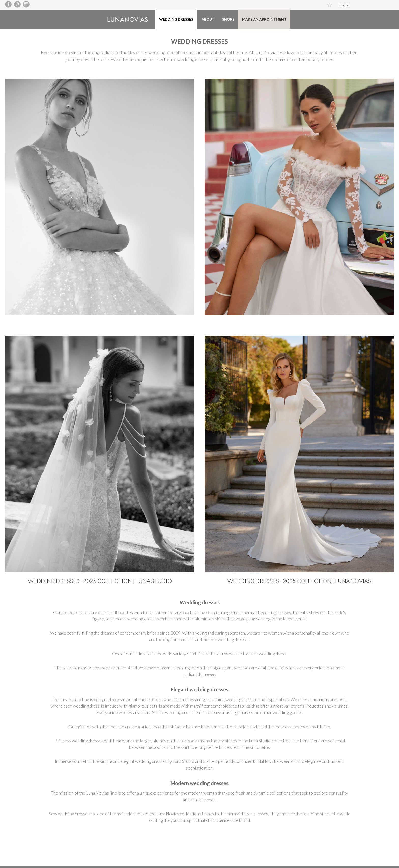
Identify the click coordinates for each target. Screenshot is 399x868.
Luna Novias (128, 19)
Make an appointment (264, 19)
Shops (228, 19)
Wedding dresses (176, 19)
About (208, 19)
